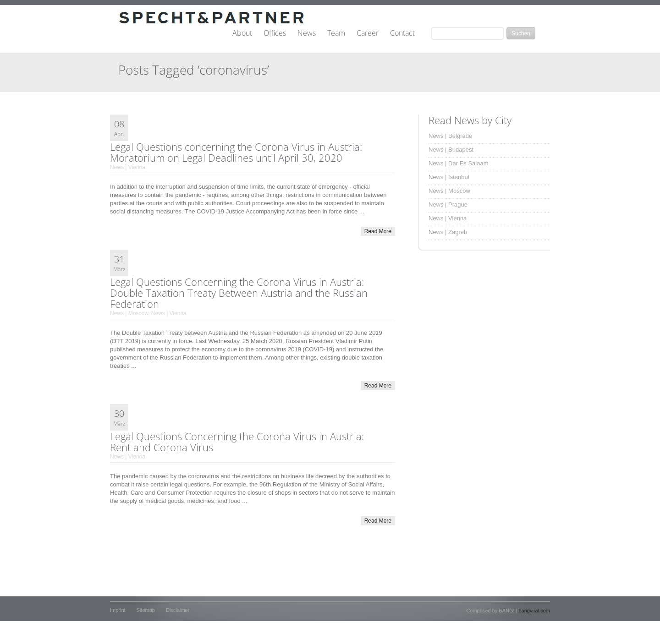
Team (336, 33)
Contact (402, 33)
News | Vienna (128, 167)
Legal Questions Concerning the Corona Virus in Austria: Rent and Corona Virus (237, 442)
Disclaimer (178, 610)
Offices (275, 33)
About (242, 33)
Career (368, 33)
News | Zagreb (448, 232)
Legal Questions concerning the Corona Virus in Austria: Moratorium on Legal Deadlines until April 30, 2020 (236, 152)
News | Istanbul (449, 177)
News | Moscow (129, 313)
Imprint (118, 610)
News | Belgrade (450, 136)
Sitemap (146, 610)
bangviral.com (534, 611)
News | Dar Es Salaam (459, 163)
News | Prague (448, 205)
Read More (378, 231)
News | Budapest (451, 150)
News (307, 33)
